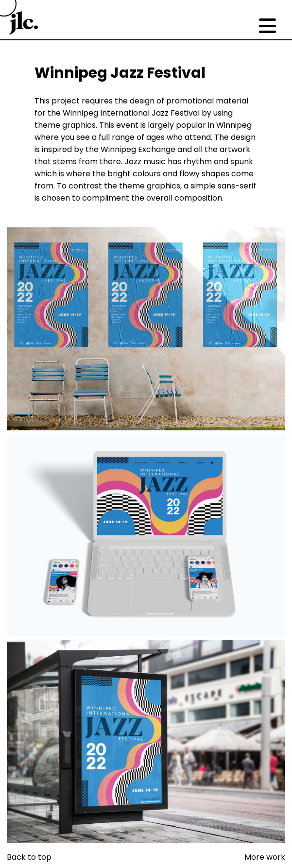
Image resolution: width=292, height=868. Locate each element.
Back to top (29, 857)
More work (265, 857)
